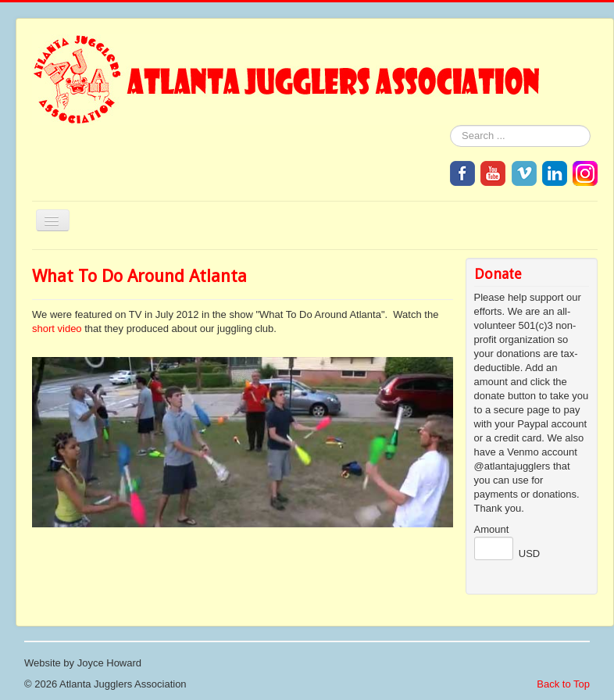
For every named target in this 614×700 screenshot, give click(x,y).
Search (450, 125)
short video (57, 329)
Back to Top (563, 684)
